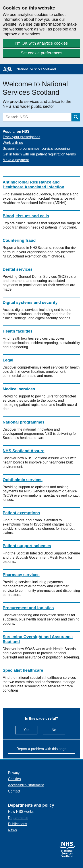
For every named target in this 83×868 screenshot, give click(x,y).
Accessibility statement (26, 785)
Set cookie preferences (41, 53)
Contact (14, 791)
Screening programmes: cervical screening (36, 148)
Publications (17, 824)
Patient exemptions (21, 513)
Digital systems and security (30, 302)
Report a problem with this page (42, 749)
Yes (30, 730)
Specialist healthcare (23, 670)
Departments (18, 818)
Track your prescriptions (21, 137)
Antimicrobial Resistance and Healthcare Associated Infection (33, 184)
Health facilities (18, 331)
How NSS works (21, 812)
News (12, 830)
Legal (8, 360)
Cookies (14, 779)
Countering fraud (19, 240)
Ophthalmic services (23, 480)
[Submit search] (76, 117)
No (58, 730)
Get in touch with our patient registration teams (39, 154)
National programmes (24, 422)
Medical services (19, 389)
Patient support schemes (27, 546)
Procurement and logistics (28, 608)
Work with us (13, 143)
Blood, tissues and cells (26, 216)
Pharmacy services (21, 575)
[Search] (37, 117)
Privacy (14, 773)
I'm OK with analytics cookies (42, 43)
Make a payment (16, 160)
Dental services (18, 269)
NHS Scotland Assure (23, 451)
